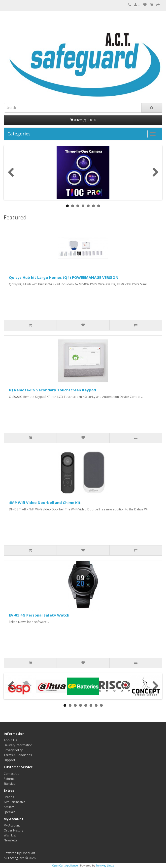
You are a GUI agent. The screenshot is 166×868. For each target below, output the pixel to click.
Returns (9, 779)
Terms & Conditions (18, 755)
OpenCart (28, 853)
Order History (14, 830)
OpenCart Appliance (65, 865)
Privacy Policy (13, 750)
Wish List (10, 835)
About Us (10, 740)
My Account (12, 825)
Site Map (10, 784)
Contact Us (11, 774)
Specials (9, 812)
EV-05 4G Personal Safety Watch (39, 615)
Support (9, 760)
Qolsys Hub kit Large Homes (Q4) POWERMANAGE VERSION (64, 277)
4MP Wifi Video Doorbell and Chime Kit (45, 502)
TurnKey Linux (105, 865)
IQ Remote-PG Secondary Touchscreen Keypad (52, 390)
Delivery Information (18, 745)
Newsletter (11, 840)
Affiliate (9, 807)
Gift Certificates (15, 802)
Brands (9, 797)
